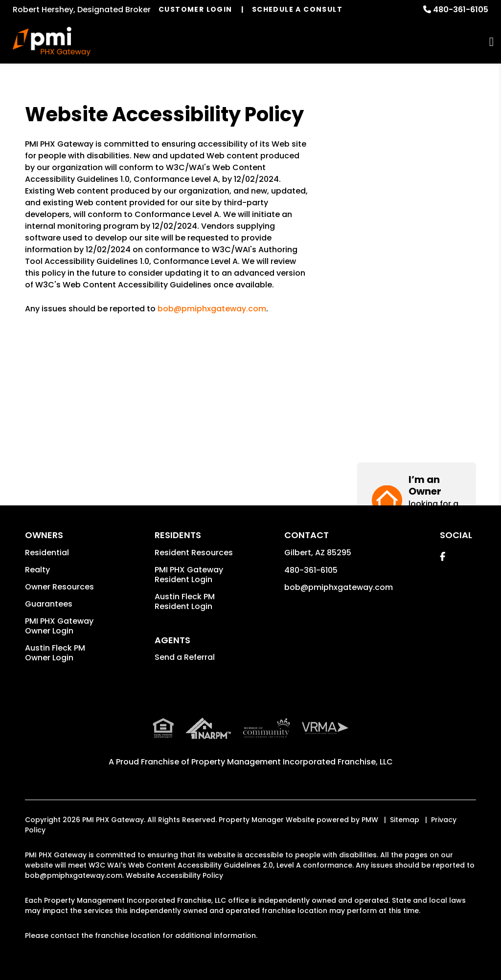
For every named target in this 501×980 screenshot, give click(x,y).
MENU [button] (491, 42)
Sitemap (405, 820)
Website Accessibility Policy (174, 875)
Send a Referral (185, 657)
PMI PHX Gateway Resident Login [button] (189, 575)
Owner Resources (59, 587)
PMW (370, 820)
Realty (37, 570)
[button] (417, 142)
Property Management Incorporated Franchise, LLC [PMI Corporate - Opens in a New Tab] (292, 762)
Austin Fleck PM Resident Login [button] (185, 601)
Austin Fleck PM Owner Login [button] (55, 653)
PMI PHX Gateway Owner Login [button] (59, 626)
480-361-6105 (461, 10)
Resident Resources (194, 553)
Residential (47, 553)
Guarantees (49, 604)
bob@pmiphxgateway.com (212, 309)
